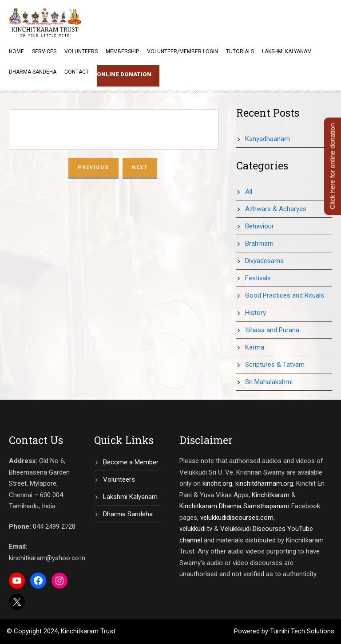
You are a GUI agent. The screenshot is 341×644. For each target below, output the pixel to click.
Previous (93, 167)
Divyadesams (264, 261)
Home (16, 51)
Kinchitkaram (271, 495)
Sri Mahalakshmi (269, 382)
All (249, 192)
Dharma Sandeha (33, 72)
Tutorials (240, 51)
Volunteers (81, 51)
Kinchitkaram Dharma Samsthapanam (234, 506)
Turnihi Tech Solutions (302, 631)
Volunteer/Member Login (182, 51)
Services (44, 51)
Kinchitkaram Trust (88, 631)
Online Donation (124, 74)
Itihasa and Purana (272, 330)
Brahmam (259, 243)
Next (140, 167)
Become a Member (131, 462)
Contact (77, 72)
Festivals (258, 278)
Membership (122, 51)
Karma (255, 347)
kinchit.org (217, 483)
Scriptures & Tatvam (275, 365)
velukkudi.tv (196, 529)
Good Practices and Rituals (285, 295)
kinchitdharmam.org (264, 483)
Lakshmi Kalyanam (287, 51)
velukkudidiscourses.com (237, 518)
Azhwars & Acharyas (276, 209)
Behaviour (260, 226)
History (256, 313)
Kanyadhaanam (268, 139)
